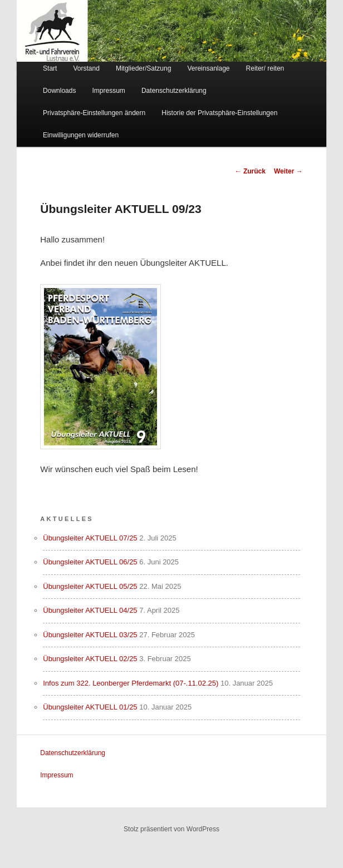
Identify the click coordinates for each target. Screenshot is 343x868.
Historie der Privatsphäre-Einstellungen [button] (219, 113)
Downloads (59, 91)
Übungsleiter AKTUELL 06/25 (90, 562)
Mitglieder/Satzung (143, 68)
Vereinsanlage (208, 68)
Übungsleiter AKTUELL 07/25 (90, 538)
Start (50, 68)
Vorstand (86, 68)
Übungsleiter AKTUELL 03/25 (90, 635)
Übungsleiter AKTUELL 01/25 (90, 707)
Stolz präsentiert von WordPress (171, 829)
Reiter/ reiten (265, 68)
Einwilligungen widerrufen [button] (81, 135)
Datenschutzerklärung (174, 91)
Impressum (109, 91)
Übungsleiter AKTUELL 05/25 (90, 586)
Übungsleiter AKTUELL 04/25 (90, 610)
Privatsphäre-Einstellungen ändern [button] (94, 113)
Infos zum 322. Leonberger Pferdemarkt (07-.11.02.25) (131, 683)
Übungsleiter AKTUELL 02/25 (90, 659)
